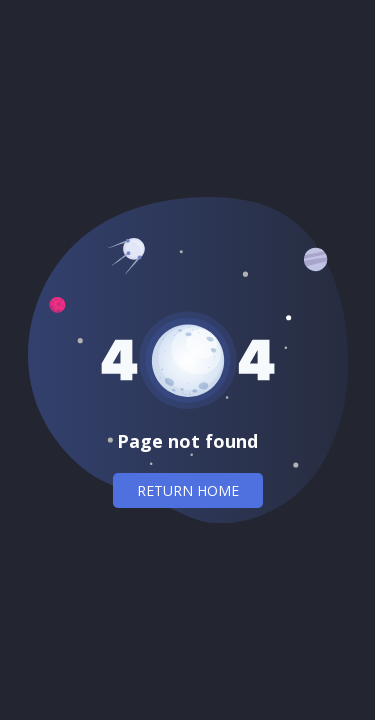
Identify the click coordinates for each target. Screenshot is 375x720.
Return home (188, 490)
